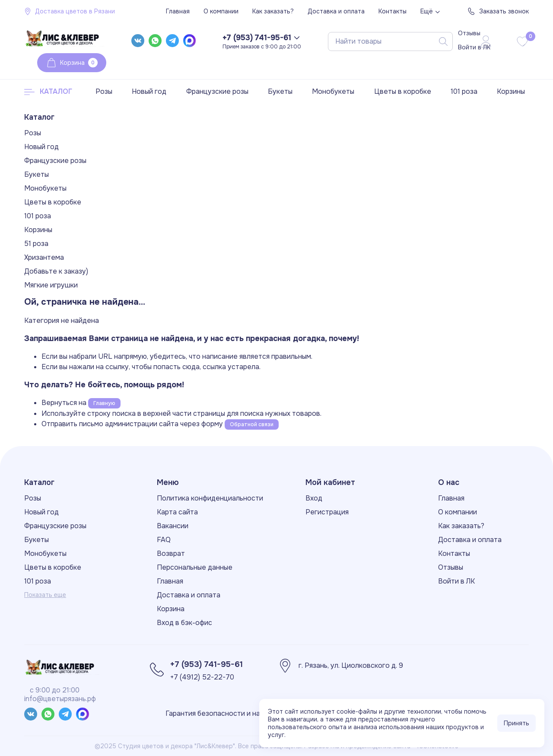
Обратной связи (252, 424)
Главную (104, 403)
